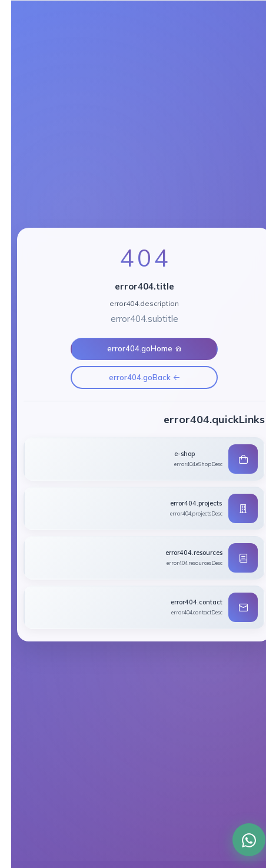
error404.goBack (133, 377)
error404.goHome (133, 348)
